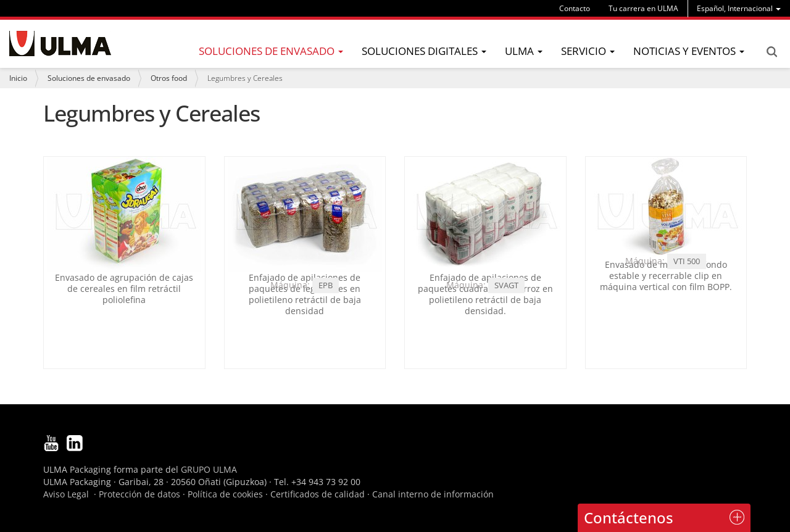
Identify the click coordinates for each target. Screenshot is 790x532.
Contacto (575, 8)
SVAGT (506, 285)
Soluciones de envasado (89, 78)
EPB (326, 285)
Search (771, 52)
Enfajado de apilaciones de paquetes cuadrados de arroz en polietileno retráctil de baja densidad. (485, 294)
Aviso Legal (66, 494)
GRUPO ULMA (209, 469)
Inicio (18, 78)
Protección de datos (139, 494)
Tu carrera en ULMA (643, 8)
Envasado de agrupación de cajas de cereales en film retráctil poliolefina (124, 289)
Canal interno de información (433, 494)
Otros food (169, 78)
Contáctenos (629, 517)
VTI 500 (687, 261)
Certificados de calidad (318, 494)
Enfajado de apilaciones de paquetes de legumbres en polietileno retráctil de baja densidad (305, 294)
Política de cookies (225, 494)
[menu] (739, 8)
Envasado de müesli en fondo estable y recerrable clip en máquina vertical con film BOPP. (666, 276)
